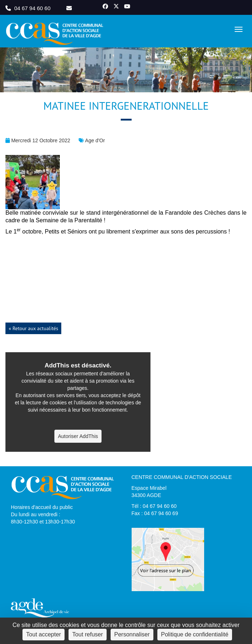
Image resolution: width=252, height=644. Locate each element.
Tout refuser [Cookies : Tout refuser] (87, 634)
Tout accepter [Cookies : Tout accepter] (44, 634)
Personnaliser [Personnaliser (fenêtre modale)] (132, 634)
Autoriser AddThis (78, 436)
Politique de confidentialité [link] (195, 634)
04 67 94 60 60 (29, 8)
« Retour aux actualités (33, 328)
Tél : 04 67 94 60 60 (154, 506)
